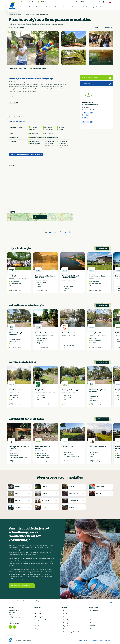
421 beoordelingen (44, 347)
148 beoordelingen (97, 290)
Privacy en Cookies (85, 640)
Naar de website (96, 84)
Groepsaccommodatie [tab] (17, 121)
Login (101, 2)
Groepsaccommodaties (42, 15)
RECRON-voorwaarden (97, 626)
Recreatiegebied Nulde (97, 276)
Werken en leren (105, 7)
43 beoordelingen (44, 461)
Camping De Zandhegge (70, 390)
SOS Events (13, 276)
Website (87, 115)
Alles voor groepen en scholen (22, 586)
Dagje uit (94, 7)
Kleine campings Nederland (71, 632)
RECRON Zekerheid (44, 2)
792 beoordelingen (97, 347)
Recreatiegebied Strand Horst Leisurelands (70, 277)
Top (111, 602)
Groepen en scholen (61, 7)
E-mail (86, 117)
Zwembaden (66, 614)
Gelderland (19, 278)
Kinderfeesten (67, 629)
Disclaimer (95, 640)
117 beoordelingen (44, 404)
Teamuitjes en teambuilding (71, 623)
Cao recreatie (94, 629)
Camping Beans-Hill (42, 390)
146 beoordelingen (17, 290)
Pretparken (66, 617)
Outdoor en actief (75, 7)
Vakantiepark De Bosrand (44, 333)
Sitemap (107, 640)
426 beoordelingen (19, 27)
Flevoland (72, 449)
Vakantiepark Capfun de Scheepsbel (17, 334)
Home (19, 15)
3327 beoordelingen (71, 461)
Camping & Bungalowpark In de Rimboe (19, 448)
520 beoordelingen (17, 461)
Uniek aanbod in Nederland (28, 2)
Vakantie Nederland (92, 2)
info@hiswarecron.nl (14, 617)
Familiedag (66, 620)
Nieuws (92, 620)
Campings (23, 7)
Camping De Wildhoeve (97, 333)
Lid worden (93, 614)
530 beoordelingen (17, 404)
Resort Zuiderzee (68, 447)
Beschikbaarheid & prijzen (96, 78)
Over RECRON (80, 2)
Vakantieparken (47, 7)
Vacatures (70, 2)
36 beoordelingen (97, 461)
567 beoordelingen (70, 404)
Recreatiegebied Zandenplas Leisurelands (45, 277)
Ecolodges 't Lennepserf (97, 447)
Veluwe (24, 278)
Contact (92, 623)
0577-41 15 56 (89, 113)
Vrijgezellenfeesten (68, 626)
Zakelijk (86, 7)
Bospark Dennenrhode (70, 333)
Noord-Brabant (53, 392)
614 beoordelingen (17, 347)
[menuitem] (23, 7)
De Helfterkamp (14, 390)
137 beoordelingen (44, 290)
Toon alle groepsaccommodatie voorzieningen (26, 155)
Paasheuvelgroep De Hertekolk (43, 448)
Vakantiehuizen (34, 7)
